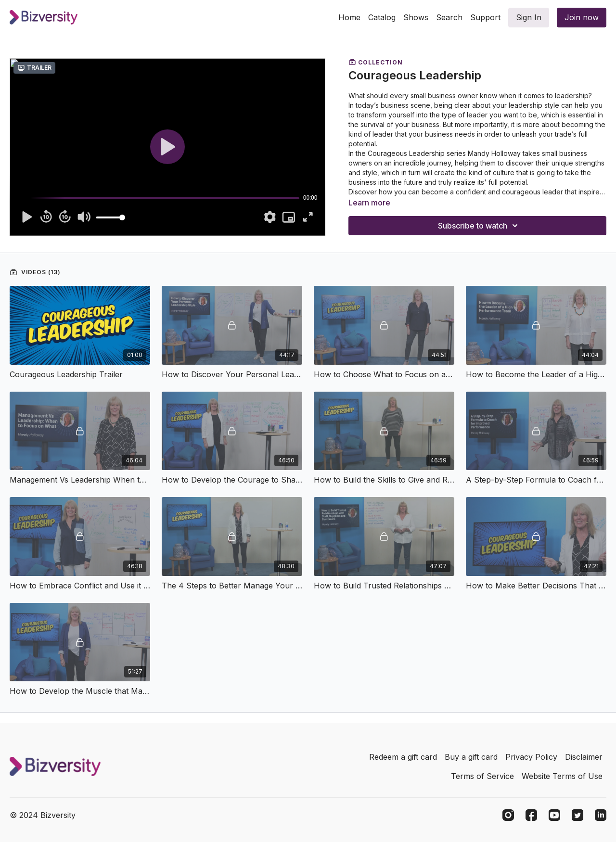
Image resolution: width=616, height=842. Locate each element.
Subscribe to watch (479, 226)
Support (485, 17)
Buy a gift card (471, 757)
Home (349, 17)
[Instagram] (508, 815)
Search (449, 17)
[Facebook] (531, 815)
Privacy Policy (531, 757)
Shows (416, 17)
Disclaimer (584, 757)
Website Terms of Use (562, 776)
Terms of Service (482, 776)
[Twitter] (577, 815)
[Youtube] (554, 815)
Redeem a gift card (403, 757)
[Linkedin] (601, 815)
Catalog (382, 17)
